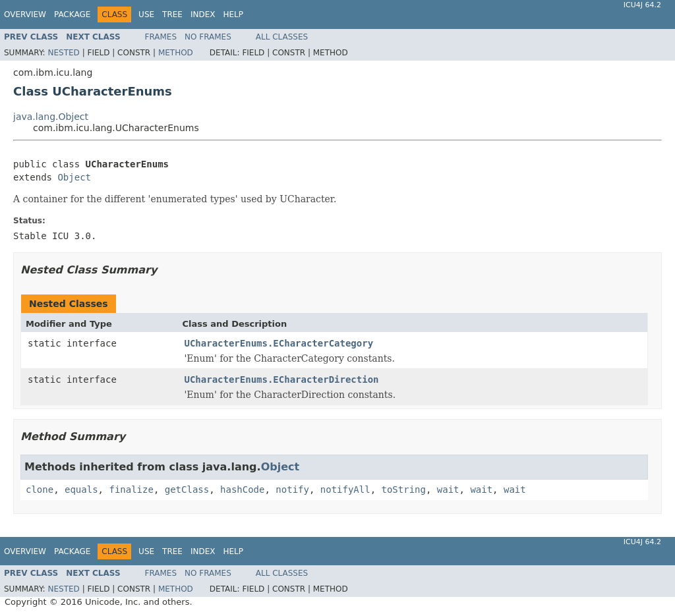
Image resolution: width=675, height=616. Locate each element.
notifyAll (345, 490)
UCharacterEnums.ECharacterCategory (279, 343)
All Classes (282, 37)
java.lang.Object (51, 117)
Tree (172, 14)
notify (292, 490)
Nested (63, 53)
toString (404, 490)
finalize (131, 490)
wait (448, 490)
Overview (25, 14)
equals (81, 490)
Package (72, 14)
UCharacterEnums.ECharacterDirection (282, 379)
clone (40, 490)
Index (203, 14)
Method (176, 53)
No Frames (208, 37)
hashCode (242, 490)
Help (233, 14)
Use (146, 14)
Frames (161, 37)
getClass (187, 490)
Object (74, 177)
